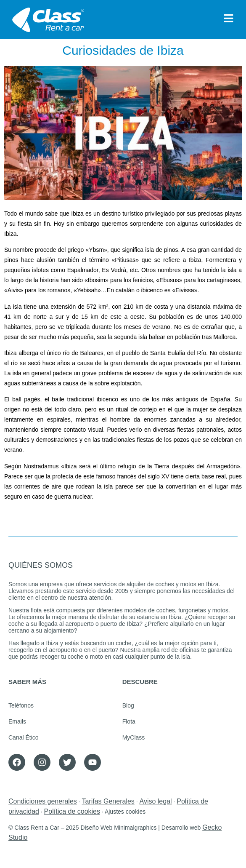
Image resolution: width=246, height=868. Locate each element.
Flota (129, 721)
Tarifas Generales (108, 801)
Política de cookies (72, 811)
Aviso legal (156, 801)
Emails (17, 721)
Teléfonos (21, 705)
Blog (128, 705)
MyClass (134, 737)
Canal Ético (24, 737)
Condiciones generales (43, 801)
